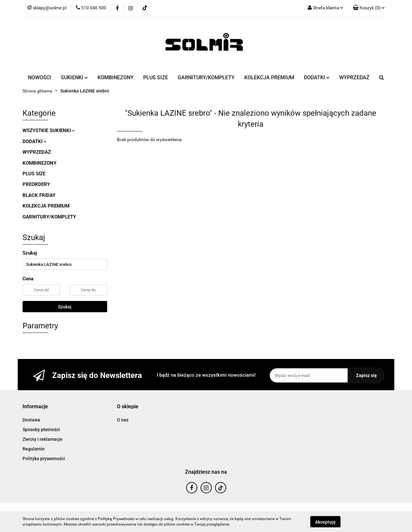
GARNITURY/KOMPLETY (206, 77)
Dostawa (31, 420)
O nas (123, 420)
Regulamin (34, 449)
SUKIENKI (74, 77)
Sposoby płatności (41, 430)
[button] (369, 8)
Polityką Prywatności (116, 519)
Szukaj (65, 307)
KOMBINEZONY (116, 77)
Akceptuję (325, 522)
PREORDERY (36, 184)
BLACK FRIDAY (39, 195)
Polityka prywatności (44, 459)
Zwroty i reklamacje (42, 439)
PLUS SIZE (156, 77)
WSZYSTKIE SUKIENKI (49, 131)
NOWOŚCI (40, 77)
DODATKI (317, 77)
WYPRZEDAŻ (354, 77)
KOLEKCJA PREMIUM (269, 77)
